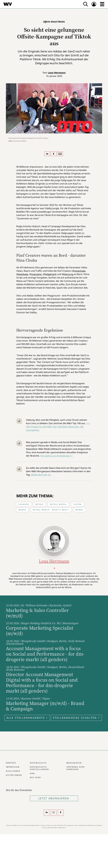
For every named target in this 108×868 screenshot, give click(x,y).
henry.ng (69, 274)
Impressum (13, 767)
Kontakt (11, 763)
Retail (40, 504)
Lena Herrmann (57, 73)
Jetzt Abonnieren (54, 798)
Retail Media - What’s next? (51, 510)
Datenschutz (38, 763)
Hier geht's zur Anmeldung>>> (56, 456)
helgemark (51, 274)
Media (22, 510)
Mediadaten (74, 763)
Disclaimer (13, 771)
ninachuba (80, 271)
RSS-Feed (35, 777)
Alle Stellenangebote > (27, 718)
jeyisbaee (23, 274)
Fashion (24, 504)
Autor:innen (14, 775)
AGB (32, 773)
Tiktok (77, 504)
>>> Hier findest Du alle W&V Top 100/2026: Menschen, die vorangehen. (58, 427)
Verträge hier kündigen (76, 768)
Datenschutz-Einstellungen (39, 768)
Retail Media (58, 504)
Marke (79, 510)
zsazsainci (37, 274)
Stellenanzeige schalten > (76, 718)
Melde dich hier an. (41, 475)
